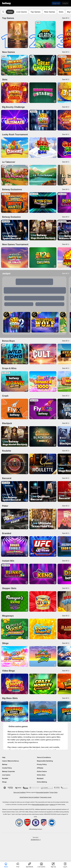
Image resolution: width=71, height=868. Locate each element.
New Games (50, 12)
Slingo (4, 782)
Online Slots (41, 775)
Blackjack (40, 778)
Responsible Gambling (45, 761)
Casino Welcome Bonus (10, 761)
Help (4, 757)
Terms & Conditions (44, 757)
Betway (5, 764)
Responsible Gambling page (40, 804)
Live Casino (22, 12)
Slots (61, 12)
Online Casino (42, 771)
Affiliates (40, 768)
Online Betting (42, 782)
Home (10, 12)
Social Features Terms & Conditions (29, 797)
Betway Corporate (8, 771)
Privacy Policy (42, 764)
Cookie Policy (7, 768)
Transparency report (46, 797)
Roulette (5, 778)
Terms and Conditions (19, 792)
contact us (53, 804)
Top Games (35, 12)
